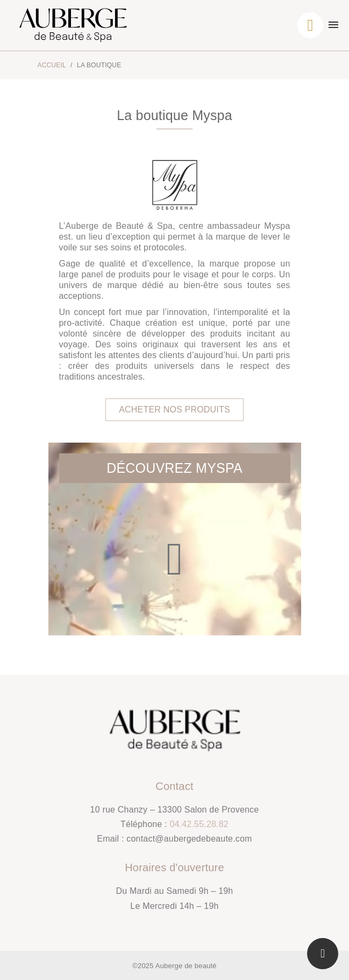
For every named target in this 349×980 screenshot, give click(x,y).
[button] (174, 410)
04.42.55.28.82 (199, 824)
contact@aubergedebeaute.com (189, 839)
